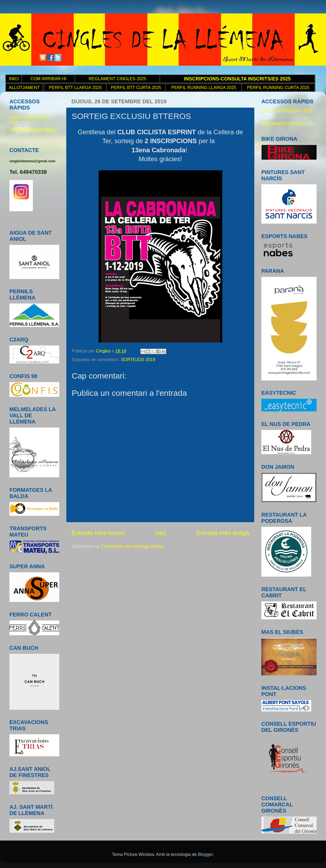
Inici (160, 533)
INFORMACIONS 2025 (32, 130)
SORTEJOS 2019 (138, 359)
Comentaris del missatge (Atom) (132, 546)
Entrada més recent (98, 533)
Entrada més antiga (223, 533)
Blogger (205, 854)
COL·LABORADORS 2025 (287, 111)
